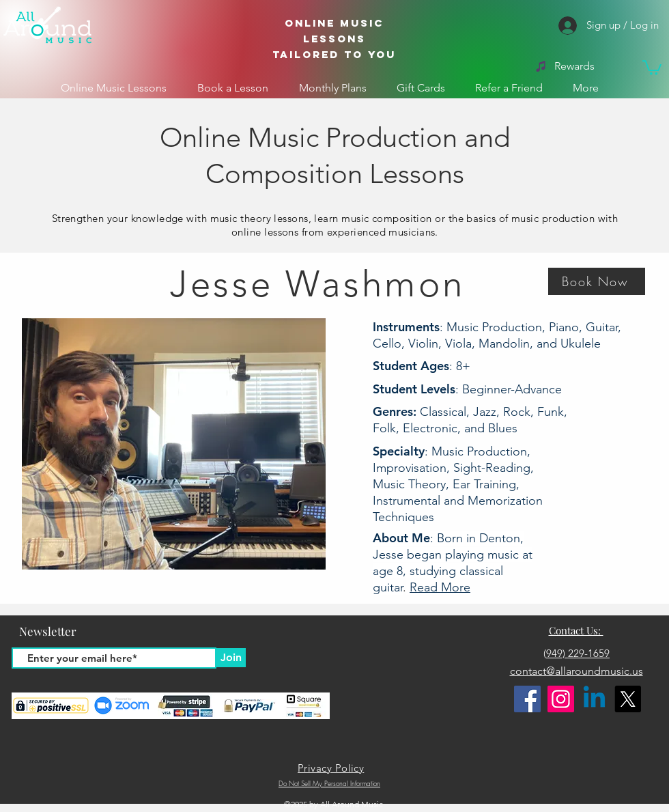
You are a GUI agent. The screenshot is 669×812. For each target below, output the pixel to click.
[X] (628, 699)
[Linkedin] (594, 699)
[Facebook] (527, 699)
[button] (652, 67)
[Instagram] (561, 699)
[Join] (231, 658)
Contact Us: (576, 630)
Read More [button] (440, 587)
